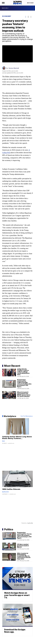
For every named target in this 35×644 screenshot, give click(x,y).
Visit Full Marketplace (27, 416)
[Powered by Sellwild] (30, 523)
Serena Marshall (14, 68)
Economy (7, 16)
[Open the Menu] (3, 3)
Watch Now (30, 3)
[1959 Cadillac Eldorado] (18, 484)
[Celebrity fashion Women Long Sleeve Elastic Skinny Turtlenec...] (18, 432)
